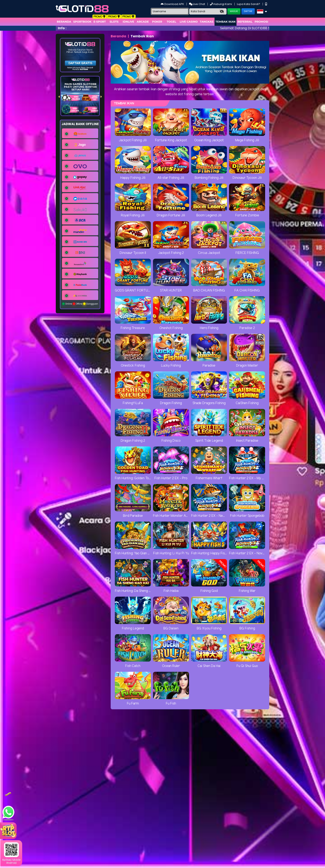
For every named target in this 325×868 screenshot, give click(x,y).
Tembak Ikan (226, 22)
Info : (62, 28)
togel (172, 22)
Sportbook (82, 22)
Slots (114, 22)
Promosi (261, 22)
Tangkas (207, 22)
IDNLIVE (129, 22)
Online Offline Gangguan (80, 304)
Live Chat (197, 4)
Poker (157, 22)
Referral (245, 22)
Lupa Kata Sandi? (249, 4)
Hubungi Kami (221, 4)
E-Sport (100, 22)
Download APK (173, 4)
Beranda (64, 22)
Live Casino (189, 22)
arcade (143, 22)
